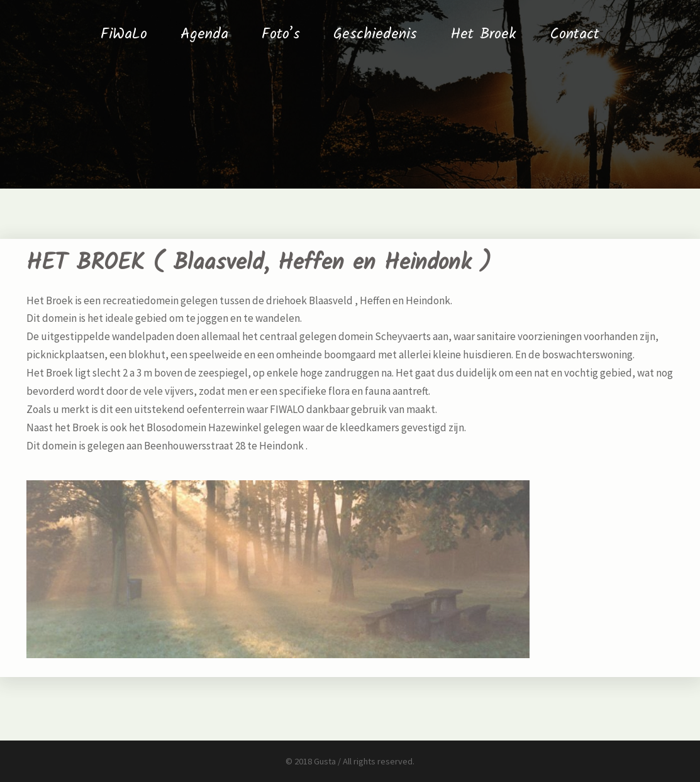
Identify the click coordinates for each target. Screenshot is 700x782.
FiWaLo (124, 34)
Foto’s (281, 34)
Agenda (204, 34)
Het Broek (483, 34)
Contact (575, 34)
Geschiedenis (375, 34)
